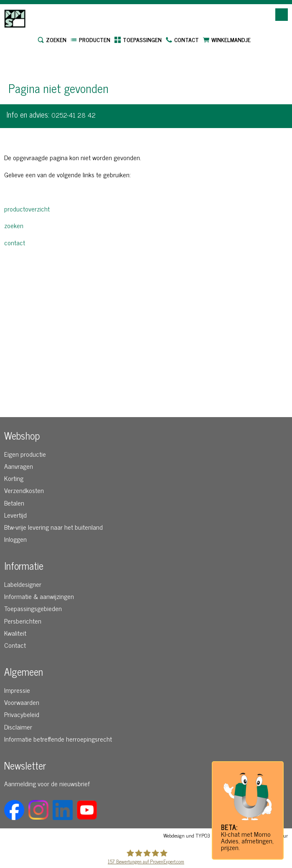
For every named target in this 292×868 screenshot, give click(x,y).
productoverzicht (27, 209)
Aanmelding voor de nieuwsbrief (47, 783)
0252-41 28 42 (74, 115)
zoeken (14, 225)
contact (15, 242)
